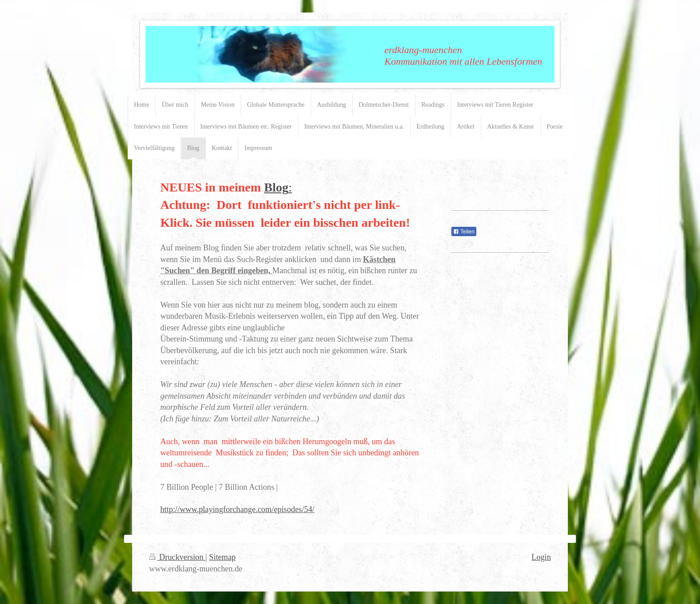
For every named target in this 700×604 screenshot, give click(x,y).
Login (541, 557)
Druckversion (177, 557)
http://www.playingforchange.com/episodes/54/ (237, 509)
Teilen (464, 232)
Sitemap (222, 557)
